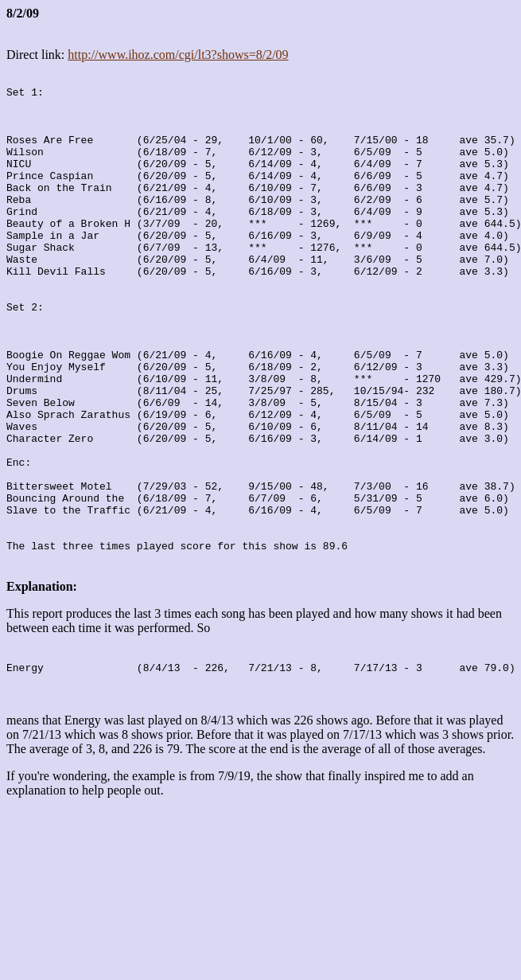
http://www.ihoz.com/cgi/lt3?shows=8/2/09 (178, 55)
